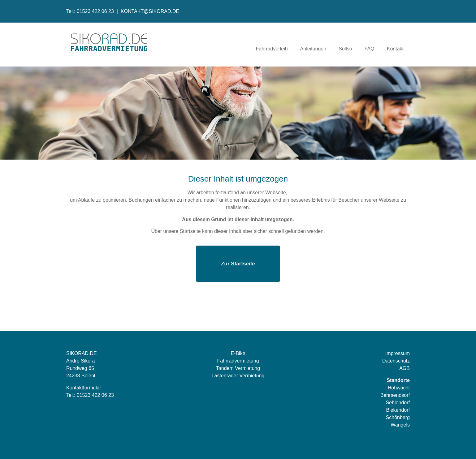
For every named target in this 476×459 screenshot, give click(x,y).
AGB (405, 368)
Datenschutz (396, 361)
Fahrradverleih (272, 49)
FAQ (370, 49)
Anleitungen (313, 49)
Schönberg (398, 417)
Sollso (345, 49)
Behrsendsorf (395, 395)
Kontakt (395, 49)
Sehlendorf (398, 403)
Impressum (398, 353)
